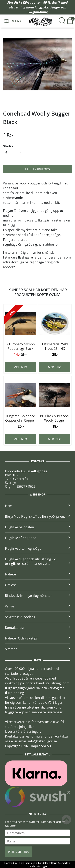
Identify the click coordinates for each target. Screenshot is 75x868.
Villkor (37, 606)
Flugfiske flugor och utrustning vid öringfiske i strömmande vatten (37, 561)
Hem (37, 506)
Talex (21, 863)
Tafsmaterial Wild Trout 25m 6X (55, 346)
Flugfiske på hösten (37, 527)
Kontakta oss (37, 628)
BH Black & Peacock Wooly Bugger (55, 418)
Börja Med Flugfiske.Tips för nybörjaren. (37, 516)
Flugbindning (38, 12)
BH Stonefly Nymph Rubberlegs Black (20, 346)
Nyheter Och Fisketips (37, 638)
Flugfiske (42, 7)
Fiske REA (21, 2)
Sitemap (37, 649)
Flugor (55, 7)
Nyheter (37, 574)
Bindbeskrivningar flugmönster (37, 596)
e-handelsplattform (47, 863)
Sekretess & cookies (37, 617)
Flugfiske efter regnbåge (37, 548)
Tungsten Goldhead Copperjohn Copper (20, 418)
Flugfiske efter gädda (37, 538)
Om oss (37, 585)
